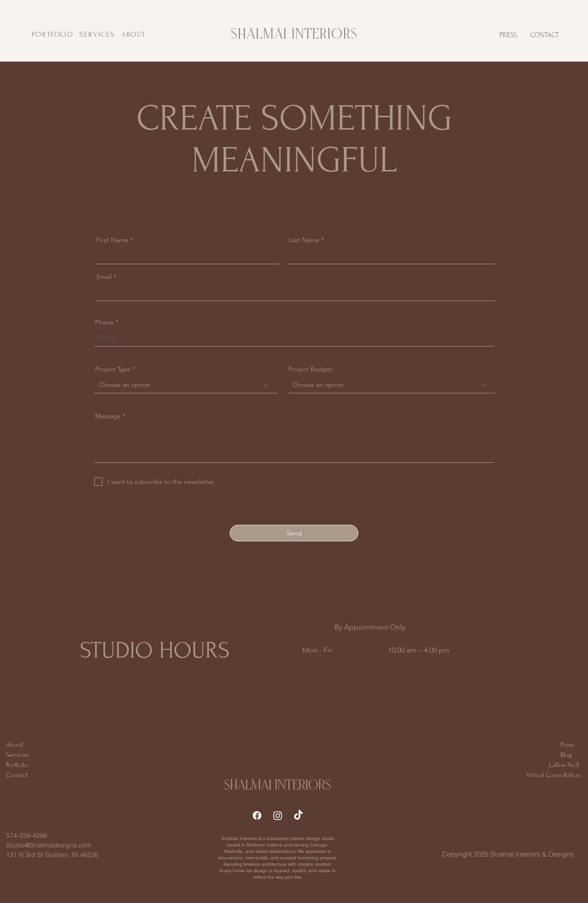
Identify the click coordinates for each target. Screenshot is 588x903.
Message (108, 416)
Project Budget (311, 369)
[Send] (294, 533)
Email (104, 277)
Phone (104, 322)
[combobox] (391, 385)
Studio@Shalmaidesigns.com (49, 845)
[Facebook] (257, 815)
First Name (112, 240)
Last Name (304, 240)
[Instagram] (278, 815)
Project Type (113, 369)
